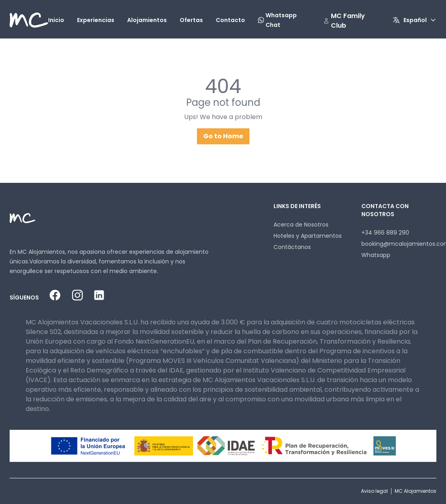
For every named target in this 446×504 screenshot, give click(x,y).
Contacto (230, 20)
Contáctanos (292, 247)
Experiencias (96, 20)
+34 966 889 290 (385, 233)
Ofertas (191, 20)
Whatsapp (376, 255)
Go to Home (223, 136)
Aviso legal (374, 491)
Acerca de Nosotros (301, 225)
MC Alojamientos (416, 491)
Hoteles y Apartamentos (308, 236)
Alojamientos (147, 20)
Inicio (56, 20)
